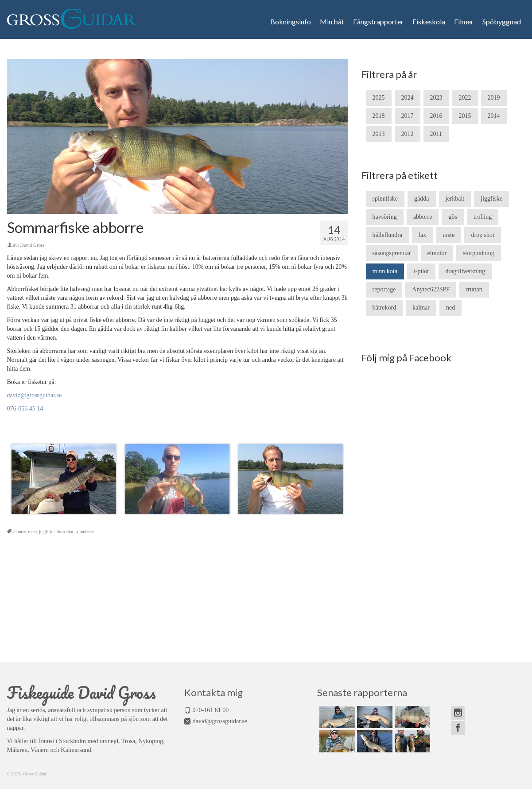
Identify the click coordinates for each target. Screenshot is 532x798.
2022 (465, 98)
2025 (379, 98)
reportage (384, 289)
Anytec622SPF (431, 289)
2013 (379, 134)
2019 (494, 98)
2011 (436, 134)
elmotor (437, 253)
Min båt (332, 22)
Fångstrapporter (378, 22)
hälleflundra (388, 235)
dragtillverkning (465, 271)
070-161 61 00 (211, 710)
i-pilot (421, 271)
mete (33, 532)
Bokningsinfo (291, 22)
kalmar (421, 308)
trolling (483, 217)
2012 (408, 134)
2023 (436, 98)
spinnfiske (84, 532)
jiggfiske (47, 532)
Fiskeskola (429, 22)
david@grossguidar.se (35, 395)
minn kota (385, 271)
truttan (474, 289)
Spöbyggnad (502, 22)
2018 (379, 116)
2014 (494, 116)
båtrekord (384, 308)
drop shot (65, 532)
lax (422, 235)
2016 (436, 116)
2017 (408, 116)
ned (450, 308)
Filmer (464, 22)
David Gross (32, 245)
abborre (19, 532)
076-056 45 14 (25, 409)
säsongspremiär (392, 253)
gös (452, 217)
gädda (421, 199)
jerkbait (455, 199)
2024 (408, 98)
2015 (465, 116)
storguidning (479, 253)
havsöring (385, 217)
